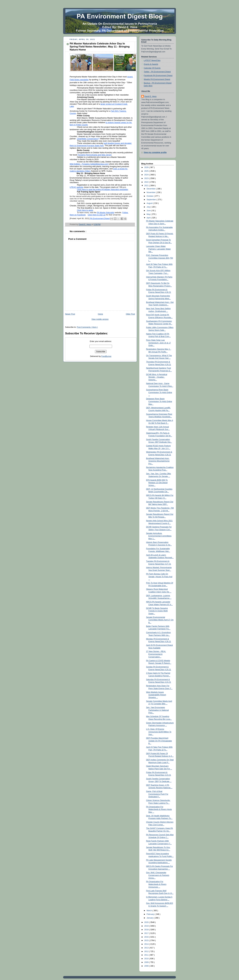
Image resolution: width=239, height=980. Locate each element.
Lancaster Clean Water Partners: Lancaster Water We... (159, 249)
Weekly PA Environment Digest (157, 79)
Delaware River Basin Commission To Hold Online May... (159, 401)
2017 (147, 933)
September (152, 200)
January (150, 918)
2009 (147, 962)
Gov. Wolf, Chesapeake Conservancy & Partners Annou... (158, 875)
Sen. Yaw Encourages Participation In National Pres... (157, 710)
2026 (147, 167)
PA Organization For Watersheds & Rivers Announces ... (156, 884)
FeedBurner (106, 356)
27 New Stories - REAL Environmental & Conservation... (156, 654)
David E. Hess (150, 96)
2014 (147, 944)
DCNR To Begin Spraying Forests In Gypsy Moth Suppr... (157, 611)
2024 (147, 175)
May (149, 214)
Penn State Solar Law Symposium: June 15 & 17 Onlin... (159, 343)
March (150, 911)
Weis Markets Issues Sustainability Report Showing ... (156, 695)
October (150, 196)
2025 (147, 171)
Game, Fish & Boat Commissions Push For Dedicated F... (157, 794)
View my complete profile (155, 152)
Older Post (130, 314)
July (149, 207)
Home (100, 314)
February (151, 914)
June (149, 211)
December (151, 189)
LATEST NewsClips (152, 60)
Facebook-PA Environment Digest (158, 76)
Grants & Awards (151, 64)
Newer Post (70, 314)
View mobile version (100, 319)
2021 (147, 186)
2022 (147, 182)
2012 (147, 951)
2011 (147, 955)
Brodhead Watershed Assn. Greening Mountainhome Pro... (158, 461)
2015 (147, 940)
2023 (147, 178)
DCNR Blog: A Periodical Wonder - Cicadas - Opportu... (157, 377)
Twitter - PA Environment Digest (157, 72)
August (150, 203)
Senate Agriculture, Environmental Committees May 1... (159, 536)
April (149, 218)
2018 (147, 930)
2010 (147, 959)
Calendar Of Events (152, 68)
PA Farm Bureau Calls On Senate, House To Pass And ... (159, 577)
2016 (147, 937)
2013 (147, 948)
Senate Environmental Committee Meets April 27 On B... (160, 620)
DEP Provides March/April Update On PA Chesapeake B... (159, 741)
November (151, 192)
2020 (147, 922)
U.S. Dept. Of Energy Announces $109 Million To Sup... (159, 732)
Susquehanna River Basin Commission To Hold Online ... (159, 392)
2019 (147, 926)
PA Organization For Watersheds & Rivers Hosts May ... (159, 809)
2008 (147, 966)
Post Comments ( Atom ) (87, 327)
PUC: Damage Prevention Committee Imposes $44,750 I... (160, 258)
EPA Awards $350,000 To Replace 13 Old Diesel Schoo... (157, 483)
